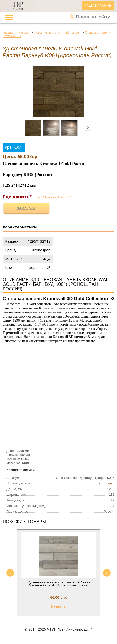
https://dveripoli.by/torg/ (52, 197)
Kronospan (106, 483)
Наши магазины (98, 6)
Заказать (26, 209)
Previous (10, 573)
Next (107, 573)
